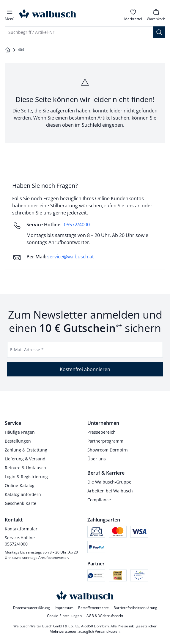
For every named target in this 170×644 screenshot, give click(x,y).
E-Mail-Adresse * (27, 350)
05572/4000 (77, 225)
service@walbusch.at (71, 257)
